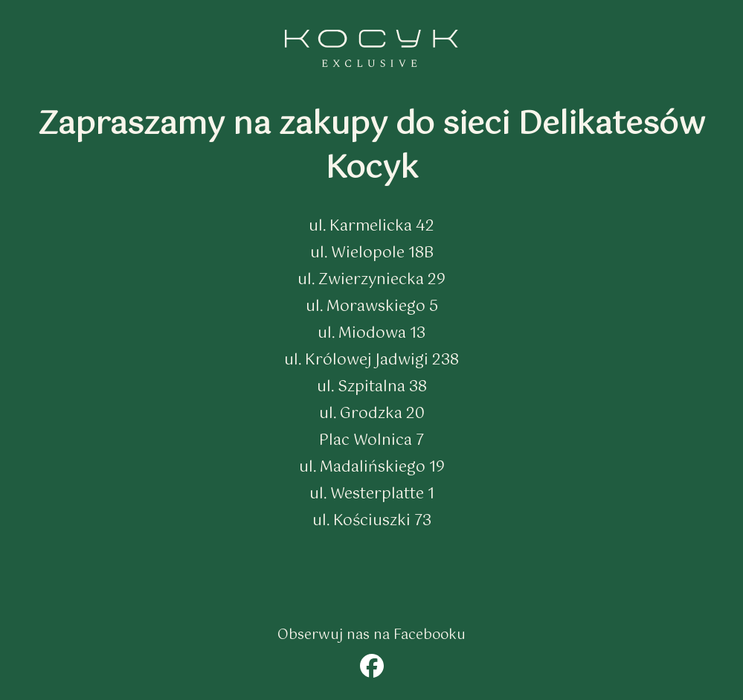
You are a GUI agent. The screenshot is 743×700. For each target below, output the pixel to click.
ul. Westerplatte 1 (372, 494)
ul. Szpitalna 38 (372, 387)
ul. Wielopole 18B (372, 253)
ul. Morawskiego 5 (372, 307)
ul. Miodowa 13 (371, 334)
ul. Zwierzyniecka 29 (371, 280)
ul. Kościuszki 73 (372, 521)
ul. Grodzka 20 (372, 414)
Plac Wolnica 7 (371, 441)
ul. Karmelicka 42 (371, 227)
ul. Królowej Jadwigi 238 (371, 360)
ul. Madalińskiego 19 (372, 468)
